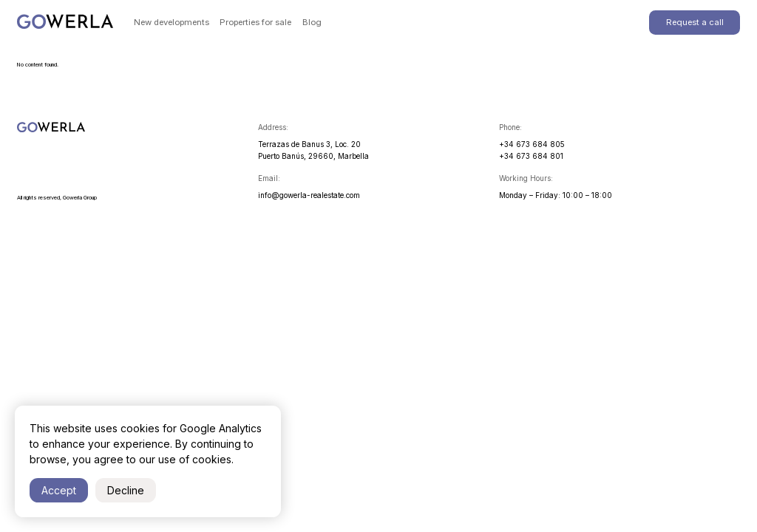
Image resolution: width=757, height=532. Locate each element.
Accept (59, 490)
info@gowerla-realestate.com (309, 195)
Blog (312, 22)
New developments (172, 22)
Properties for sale (255, 22)
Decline (126, 490)
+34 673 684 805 (532, 144)
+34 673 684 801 (531, 156)
